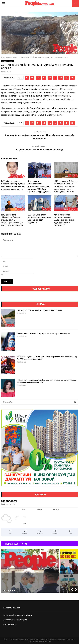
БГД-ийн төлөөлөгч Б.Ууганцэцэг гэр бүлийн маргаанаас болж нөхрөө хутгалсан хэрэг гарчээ (13, 185)
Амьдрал (5, 61)
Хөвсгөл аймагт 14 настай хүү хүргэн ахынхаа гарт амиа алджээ (43, 334)
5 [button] (13, 591)
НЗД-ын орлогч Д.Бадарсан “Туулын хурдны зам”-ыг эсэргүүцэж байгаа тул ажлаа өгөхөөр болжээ (12, 220)
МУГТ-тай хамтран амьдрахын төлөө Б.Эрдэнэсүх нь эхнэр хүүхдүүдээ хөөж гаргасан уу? (64, 220)
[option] (39, 571)
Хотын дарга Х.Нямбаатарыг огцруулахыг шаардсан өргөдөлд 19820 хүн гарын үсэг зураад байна (39, 186)
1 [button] (4, 591)
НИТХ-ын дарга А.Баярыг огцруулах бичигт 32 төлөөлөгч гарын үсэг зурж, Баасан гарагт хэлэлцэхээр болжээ (66, 186)
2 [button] (6, 591)
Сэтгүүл (5, 552)
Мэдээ (11, 61)
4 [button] (11, 591)
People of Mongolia (19, 620)
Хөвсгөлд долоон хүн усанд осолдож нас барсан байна (39, 310)
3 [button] (8, 591)
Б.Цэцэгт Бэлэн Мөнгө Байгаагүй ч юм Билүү (40, 150)
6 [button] (15, 591)
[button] (72, 590)
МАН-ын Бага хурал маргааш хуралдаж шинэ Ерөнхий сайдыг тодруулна (39, 219)
